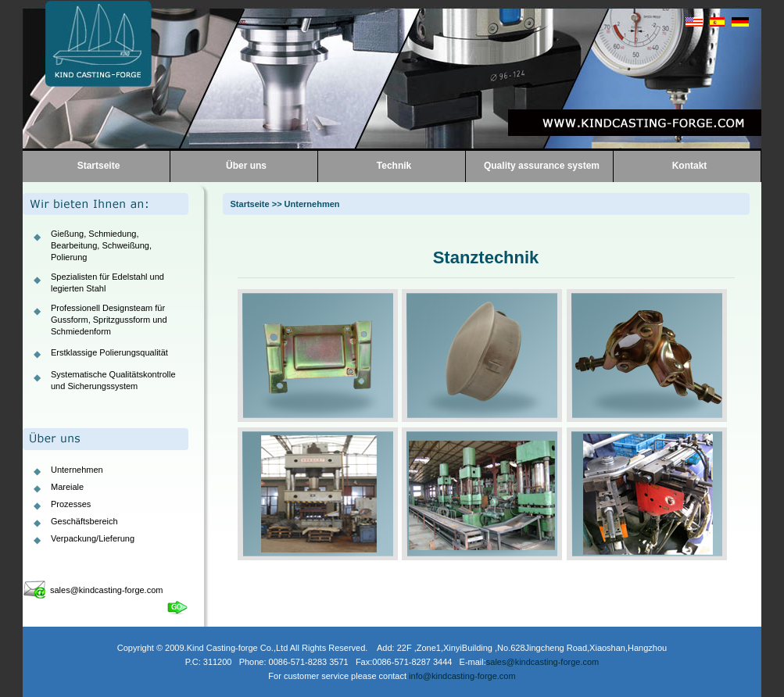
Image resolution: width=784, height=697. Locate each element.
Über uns (246, 166)
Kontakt (690, 166)
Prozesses (71, 504)
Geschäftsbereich (84, 521)
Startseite (99, 166)
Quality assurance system (542, 166)
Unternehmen (77, 470)
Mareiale (67, 487)
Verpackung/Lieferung (93, 538)
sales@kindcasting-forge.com (106, 590)
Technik (394, 166)
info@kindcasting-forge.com (462, 676)
